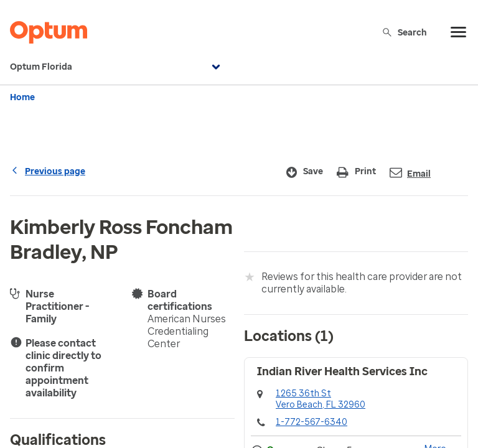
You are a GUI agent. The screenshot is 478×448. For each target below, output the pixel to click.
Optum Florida (117, 67)
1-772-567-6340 (312, 422)
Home (22, 97)
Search (404, 32)
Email (410, 173)
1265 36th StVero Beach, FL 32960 (321, 399)
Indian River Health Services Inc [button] (342, 371)
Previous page (48, 171)
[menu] (459, 32)
